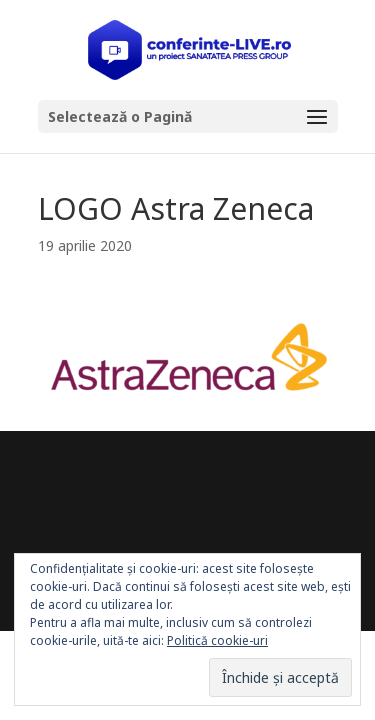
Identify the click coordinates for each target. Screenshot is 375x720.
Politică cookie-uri (217, 640)
